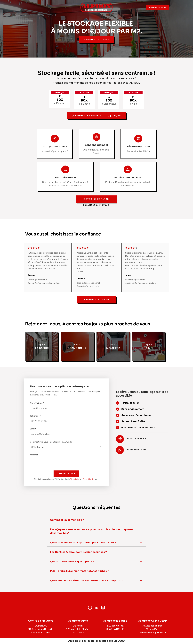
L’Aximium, (78, 626)
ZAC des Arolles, (115, 626)
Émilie (31, 275)
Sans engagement (96, 145)
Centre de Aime (78, 621)
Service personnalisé (128, 178)
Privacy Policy (75, 479)
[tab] (96, 520)
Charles (81, 279)
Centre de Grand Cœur (152, 621)
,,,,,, (66, 447)
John (128, 275)
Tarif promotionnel (55, 147)
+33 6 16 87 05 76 (136, 449)
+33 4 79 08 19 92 (158, 7)
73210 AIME (78, 632)
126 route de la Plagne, (78, 629)
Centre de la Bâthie (115, 621)
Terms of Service (89, 479)
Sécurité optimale (138, 147)
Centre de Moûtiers (41, 621)
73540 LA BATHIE (115, 629)
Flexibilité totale (65, 178)
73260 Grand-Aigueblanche (152, 632)
